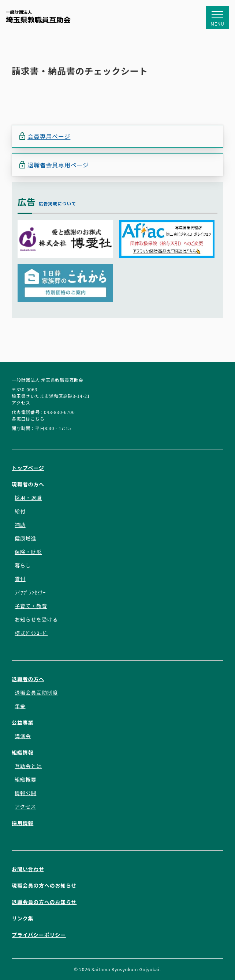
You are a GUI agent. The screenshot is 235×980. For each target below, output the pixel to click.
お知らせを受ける (36, 619)
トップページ (28, 468)
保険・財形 (28, 552)
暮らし (23, 565)
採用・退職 (28, 498)
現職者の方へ (28, 484)
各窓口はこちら (28, 419)
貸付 (20, 579)
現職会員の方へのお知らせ (44, 885)
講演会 (23, 736)
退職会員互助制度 (36, 692)
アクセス (21, 402)
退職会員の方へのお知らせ (44, 902)
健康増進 (25, 538)
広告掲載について (57, 203)
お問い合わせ (28, 869)
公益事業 (23, 722)
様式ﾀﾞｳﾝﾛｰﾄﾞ (31, 633)
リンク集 (23, 918)
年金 (20, 706)
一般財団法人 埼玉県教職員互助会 (38, 17)
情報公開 (25, 793)
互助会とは (28, 766)
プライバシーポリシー (39, 935)
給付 (20, 511)
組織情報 (23, 752)
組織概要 (25, 779)
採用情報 (23, 823)
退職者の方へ (28, 679)
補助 (20, 525)
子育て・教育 (31, 606)
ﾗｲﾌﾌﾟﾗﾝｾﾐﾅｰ (30, 592)
